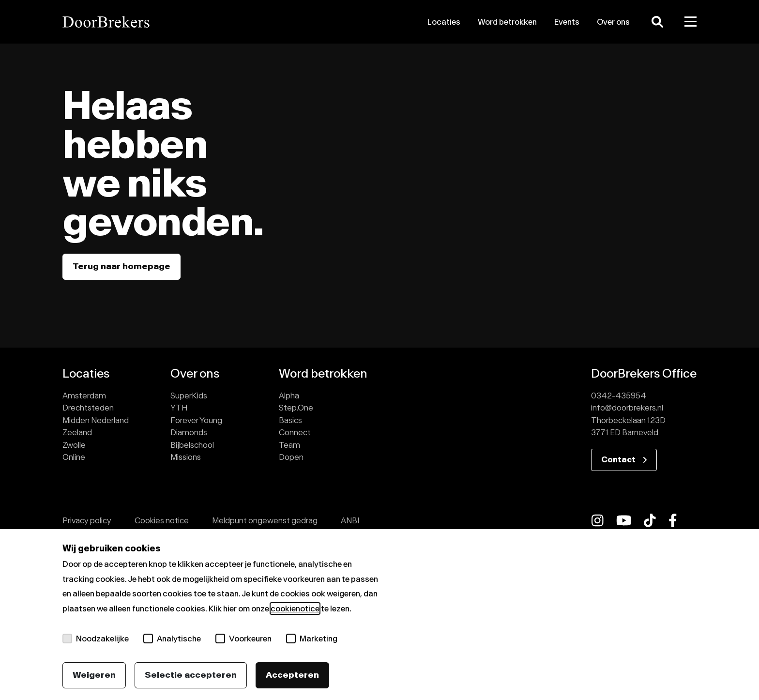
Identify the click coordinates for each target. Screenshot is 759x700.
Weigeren (94, 675)
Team (289, 445)
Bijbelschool (192, 445)
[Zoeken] (657, 22)
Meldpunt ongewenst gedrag (265, 520)
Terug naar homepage (121, 266)
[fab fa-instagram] (598, 520)
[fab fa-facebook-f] (673, 520)
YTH (179, 408)
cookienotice (295, 609)
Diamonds (189, 432)
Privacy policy (87, 520)
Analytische (172, 639)
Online (74, 457)
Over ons (613, 22)
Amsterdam (84, 396)
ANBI (350, 520)
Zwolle (74, 445)
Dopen (291, 457)
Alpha (289, 396)
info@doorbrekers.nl (627, 408)
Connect (295, 432)
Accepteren (292, 675)
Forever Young (196, 420)
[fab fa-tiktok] (650, 520)
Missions (186, 457)
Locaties (444, 22)
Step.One (296, 408)
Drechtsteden (88, 408)
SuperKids (189, 396)
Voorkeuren (243, 639)
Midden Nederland (96, 420)
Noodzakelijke (96, 639)
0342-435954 (619, 396)
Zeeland (77, 432)
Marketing (312, 639)
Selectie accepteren (191, 675)
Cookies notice (162, 520)
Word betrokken (507, 22)
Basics (290, 420)
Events (567, 22)
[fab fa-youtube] (624, 520)
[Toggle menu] (691, 22)
